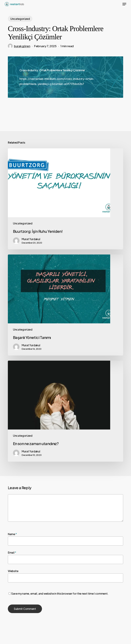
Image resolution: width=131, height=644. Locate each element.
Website (13, 571)
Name (12, 534)
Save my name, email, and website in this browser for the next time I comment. (60, 593)
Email (12, 552)
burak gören (22, 46)
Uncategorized (20, 19)
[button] (124, 4)
